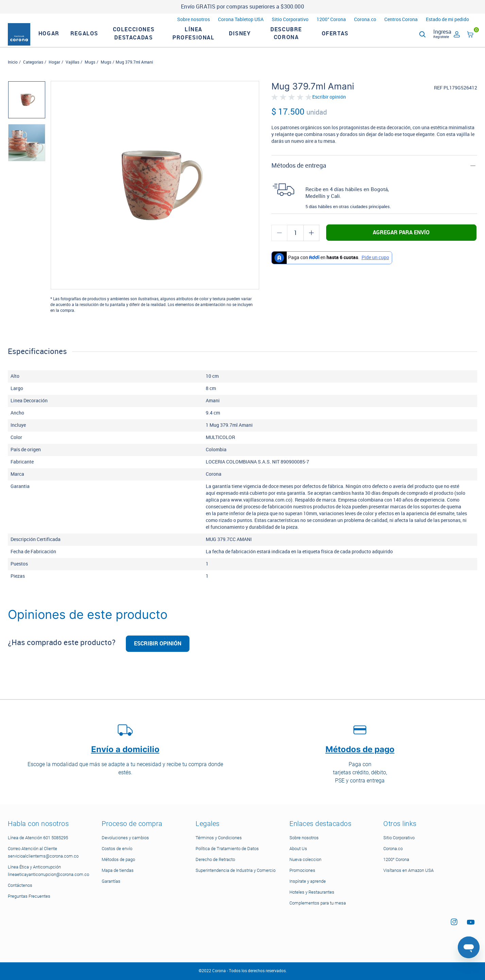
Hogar (54, 74)
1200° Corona (331, 20)
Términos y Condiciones (219, 838)
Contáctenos (20, 885)
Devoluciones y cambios (125, 838)
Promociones (302, 870)
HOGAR (61, 39)
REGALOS (96, 39)
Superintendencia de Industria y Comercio (236, 870)
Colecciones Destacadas (145, 39)
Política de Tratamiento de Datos (227, 849)
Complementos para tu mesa (318, 903)
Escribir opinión (329, 109)
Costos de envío (117, 849)
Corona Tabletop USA (241, 20)
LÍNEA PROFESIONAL (205, 39)
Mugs (90, 74)
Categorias (33, 74)
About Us (298, 849)
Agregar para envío (401, 244)
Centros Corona (401, 20)
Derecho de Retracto (215, 859)
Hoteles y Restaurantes (312, 892)
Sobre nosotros (194, 20)
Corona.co (365, 20)
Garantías (111, 881)
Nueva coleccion (305, 859)
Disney (252, 39)
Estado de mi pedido (447, 20)
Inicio (13, 74)
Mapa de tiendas (118, 870)
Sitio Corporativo (290, 20)
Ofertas (347, 39)
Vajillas (72, 74)
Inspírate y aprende (308, 881)
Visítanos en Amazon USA (408, 870)
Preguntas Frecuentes (29, 896)
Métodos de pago (118, 859)
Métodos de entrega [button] (299, 177)
